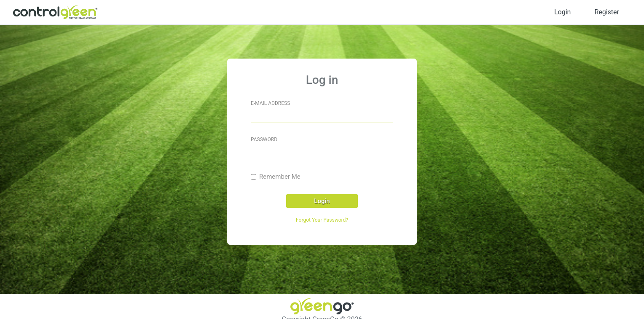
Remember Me (280, 177)
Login (562, 12)
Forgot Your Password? (322, 220)
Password (264, 139)
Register (607, 12)
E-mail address (270, 103)
